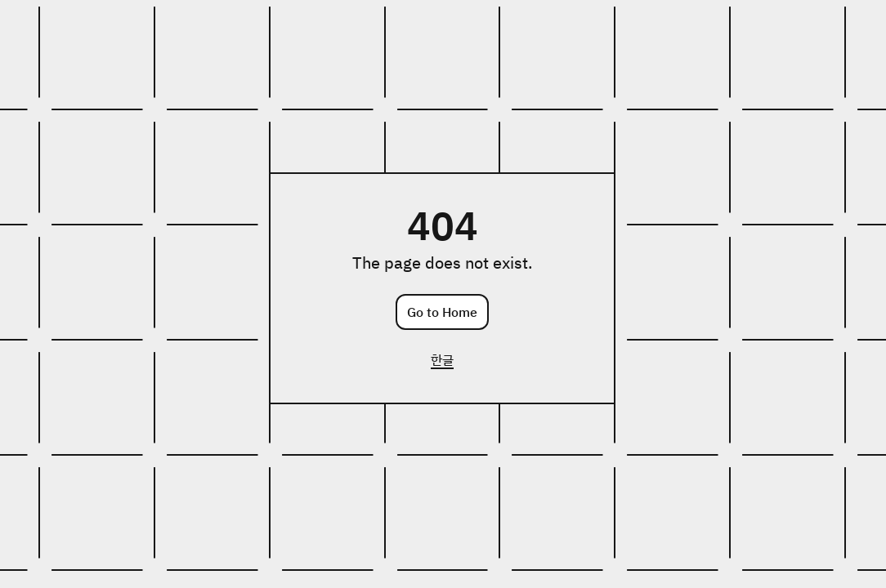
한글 (442, 359)
